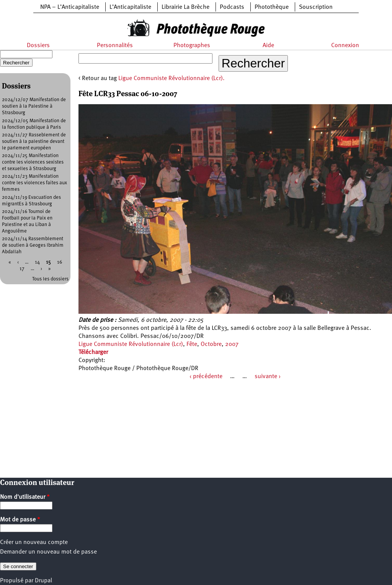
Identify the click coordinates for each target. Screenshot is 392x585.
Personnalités (115, 46)
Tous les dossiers (50, 279)
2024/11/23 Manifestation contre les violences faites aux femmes (34, 183)
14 (37, 262)
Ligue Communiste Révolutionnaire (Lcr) (131, 344)
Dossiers (38, 46)
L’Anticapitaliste (130, 7)
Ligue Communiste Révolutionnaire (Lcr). (171, 79)
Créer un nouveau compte (34, 542)
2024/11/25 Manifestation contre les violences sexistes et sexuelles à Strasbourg (33, 162)
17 (22, 269)
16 (60, 262)
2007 (232, 344)
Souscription (316, 7)
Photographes (192, 46)
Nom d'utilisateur (25, 497)
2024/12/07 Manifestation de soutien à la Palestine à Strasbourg (34, 106)
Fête (192, 344)
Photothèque (272, 7)
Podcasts (232, 7)
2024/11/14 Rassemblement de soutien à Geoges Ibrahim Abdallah (33, 245)
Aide (268, 46)
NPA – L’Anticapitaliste (70, 7)
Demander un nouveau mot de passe (48, 552)
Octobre (211, 344)
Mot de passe (20, 520)
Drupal (43, 581)
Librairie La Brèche (185, 7)
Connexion (345, 46)
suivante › (268, 377)
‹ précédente (206, 377)
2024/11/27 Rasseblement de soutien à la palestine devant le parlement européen (34, 142)
